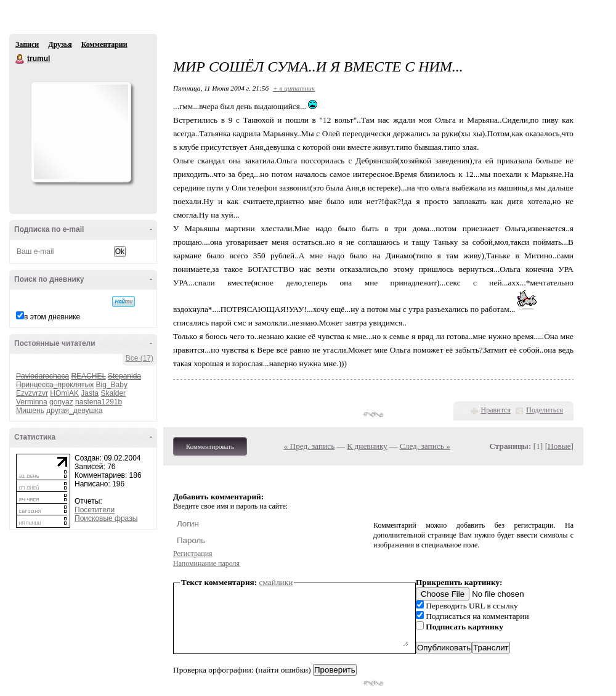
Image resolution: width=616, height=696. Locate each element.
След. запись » (425, 446)
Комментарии (104, 44)
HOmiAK (64, 393)
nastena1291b (99, 402)
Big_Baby (112, 385)
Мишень (30, 411)
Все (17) (140, 358)
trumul (20, 59)
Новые (559, 446)
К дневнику (367, 446)
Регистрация (193, 554)
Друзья (60, 44)
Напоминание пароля (206, 563)
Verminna (32, 402)
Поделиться (545, 410)
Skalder (113, 393)
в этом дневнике (52, 317)
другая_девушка (74, 411)
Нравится (496, 410)
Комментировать (210, 446)
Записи (27, 44)
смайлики (276, 582)
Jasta (90, 393)
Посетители (95, 510)
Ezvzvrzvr (32, 393)
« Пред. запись (310, 446)
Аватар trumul (81, 132)
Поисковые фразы (106, 518)
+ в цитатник (294, 88)
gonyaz (61, 402)
